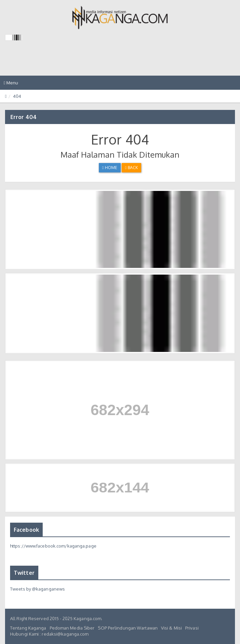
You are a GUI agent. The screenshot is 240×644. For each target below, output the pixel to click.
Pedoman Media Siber (72, 628)
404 (17, 96)
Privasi (192, 628)
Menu (13, 84)
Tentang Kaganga (28, 628)
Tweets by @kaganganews (37, 589)
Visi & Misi (171, 628)
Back (131, 168)
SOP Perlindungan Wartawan (128, 628)
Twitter (24, 573)
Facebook (26, 530)
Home (110, 168)
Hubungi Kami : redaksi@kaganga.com (49, 634)
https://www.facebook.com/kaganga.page (53, 546)
